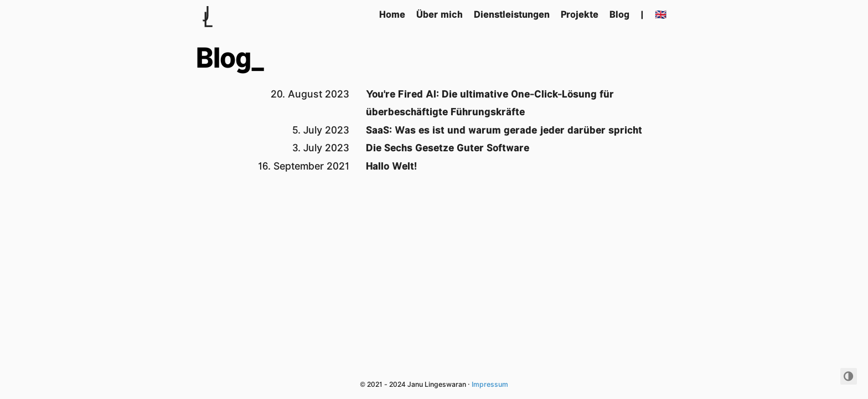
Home (392, 14)
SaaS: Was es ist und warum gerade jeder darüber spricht (504, 130)
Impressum (490, 384)
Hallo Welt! (391, 166)
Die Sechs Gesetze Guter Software (448, 148)
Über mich (440, 14)
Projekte (580, 14)
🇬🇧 (661, 14)
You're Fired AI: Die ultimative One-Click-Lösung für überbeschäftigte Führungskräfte (490, 103)
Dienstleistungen (512, 14)
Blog (619, 14)
